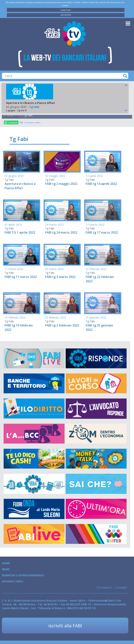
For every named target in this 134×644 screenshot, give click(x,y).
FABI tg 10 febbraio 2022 (19, 327)
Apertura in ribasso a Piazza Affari (20, 186)
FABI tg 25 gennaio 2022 (99, 327)
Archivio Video (13, 581)
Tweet (21, 122)
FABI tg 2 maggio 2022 (61, 184)
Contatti (121, 588)
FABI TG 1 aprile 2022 (20, 232)
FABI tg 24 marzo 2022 (61, 232)
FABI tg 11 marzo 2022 (21, 277)
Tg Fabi (28, 115)
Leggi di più (66, 10)
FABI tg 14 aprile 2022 (101, 184)
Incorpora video (33, 122)
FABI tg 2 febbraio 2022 (62, 325)
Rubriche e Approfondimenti (23, 575)
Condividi (11, 123)
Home (6, 563)
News (6, 569)
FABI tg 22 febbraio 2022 (100, 279)
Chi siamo (103, 588)
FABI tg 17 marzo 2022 (102, 232)
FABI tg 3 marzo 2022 (60, 277)
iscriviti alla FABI (65, 626)
